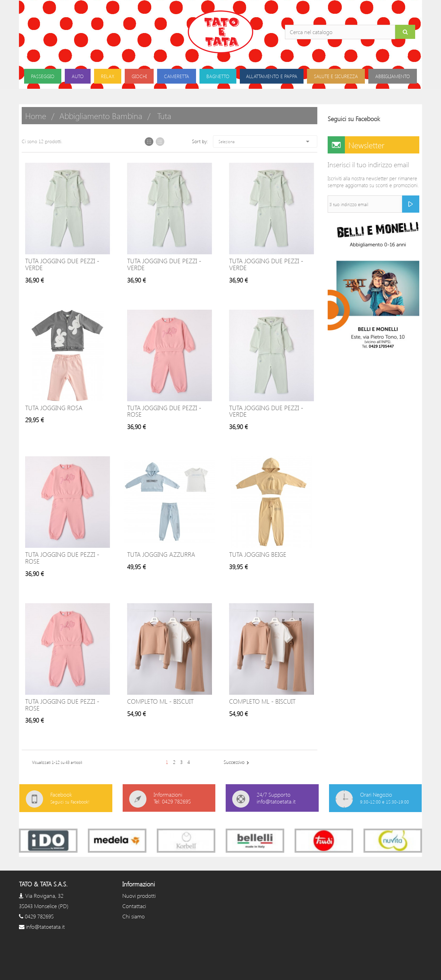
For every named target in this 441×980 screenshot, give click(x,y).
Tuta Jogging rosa (54, 408)
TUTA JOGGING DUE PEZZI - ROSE (164, 411)
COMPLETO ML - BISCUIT (160, 701)
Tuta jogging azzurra (161, 554)
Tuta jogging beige (258, 554)
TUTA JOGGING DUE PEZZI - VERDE (62, 264)
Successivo (237, 762)
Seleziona (265, 141)
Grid (149, 142)
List (160, 142)
